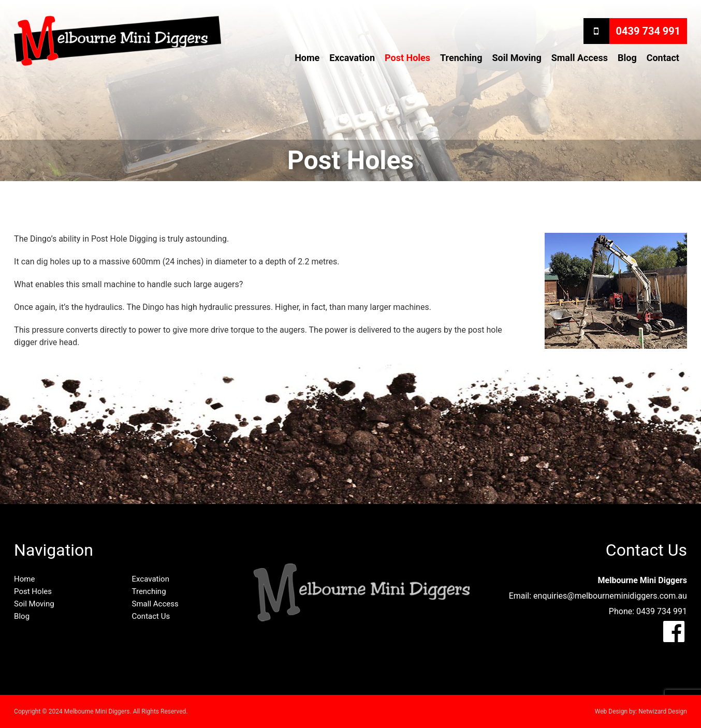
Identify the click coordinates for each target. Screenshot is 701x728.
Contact (663, 58)
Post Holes (407, 58)
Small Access (580, 58)
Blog (627, 58)
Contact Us (151, 616)
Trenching (461, 58)
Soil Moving (516, 58)
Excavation (352, 58)
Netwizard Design (663, 711)
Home (307, 58)
